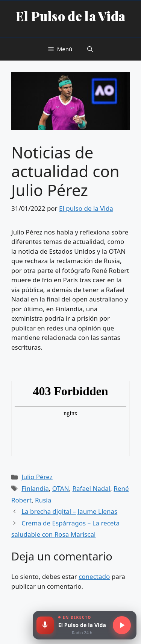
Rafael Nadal (92, 488)
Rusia (43, 500)
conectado (94, 576)
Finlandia (35, 488)
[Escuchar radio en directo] (122, 625)
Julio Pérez (37, 477)
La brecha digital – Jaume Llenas (69, 511)
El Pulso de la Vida (71, 16)
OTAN (61, 488)
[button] (90, 49)
